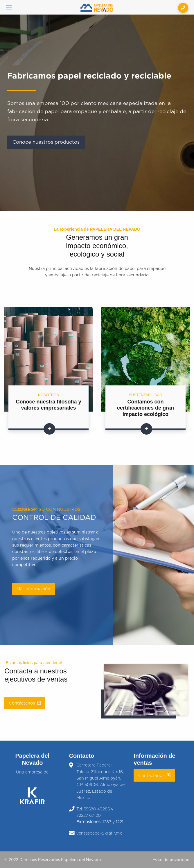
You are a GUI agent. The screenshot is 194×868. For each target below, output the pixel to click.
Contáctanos (25, 703)
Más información (33, 589)
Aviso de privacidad (171, 860)
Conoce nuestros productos (46, 142)
